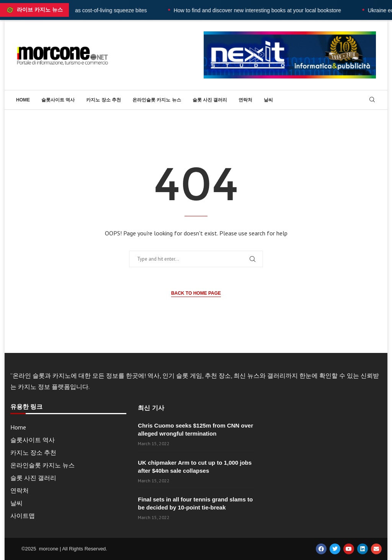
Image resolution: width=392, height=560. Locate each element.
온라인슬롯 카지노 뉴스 (157, 100)
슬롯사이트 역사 (58, 100)
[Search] (372, 100)
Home (23, 100)
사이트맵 (23, 516)
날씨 (268, 100)
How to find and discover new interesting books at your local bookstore (274, 10)
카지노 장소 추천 (104, 100)
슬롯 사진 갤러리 (210, 100)
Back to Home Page (196, 293)
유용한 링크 (26, 407)
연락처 (245, 100)
